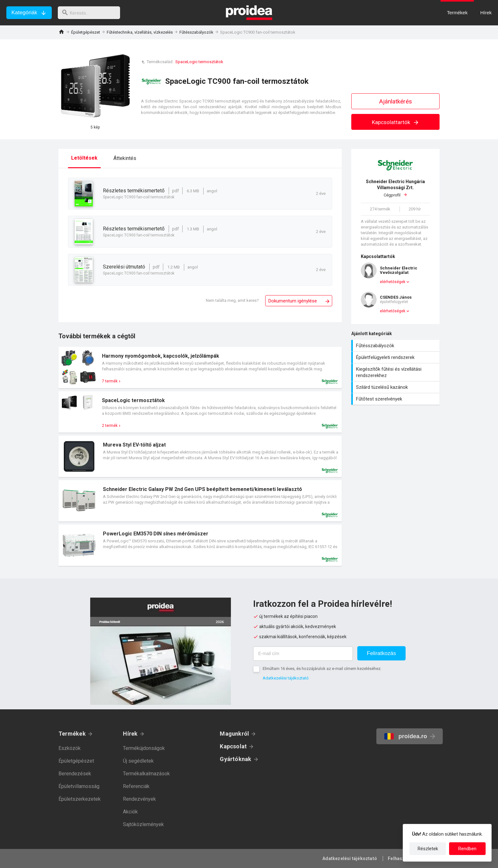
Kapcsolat (233, 746)
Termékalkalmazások (146, 774)
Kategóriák (24, 13)
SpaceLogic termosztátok (199, 62)
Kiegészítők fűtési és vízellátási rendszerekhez (396, 372)
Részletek (428, 849)
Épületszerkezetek (80, 799)
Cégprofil (395, 188)
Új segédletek (138, 761)
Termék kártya (200, 368)
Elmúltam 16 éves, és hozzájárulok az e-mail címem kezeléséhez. (322, 669)
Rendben (467, 849)
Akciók (130, 812)
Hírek (130, 734)
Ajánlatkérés (396, 101)
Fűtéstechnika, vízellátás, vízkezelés (140, 32)
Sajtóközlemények (143, 824)
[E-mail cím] (303, 654)
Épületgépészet (86, 32)
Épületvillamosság (79, 786)
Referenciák (136, 786)
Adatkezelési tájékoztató (286, 678)
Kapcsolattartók (396, 122)
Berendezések (75, 774)
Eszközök (70, 748)
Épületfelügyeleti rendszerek (396, 357)
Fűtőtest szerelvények (396, 399)
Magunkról (234, 734)
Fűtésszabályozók (196, 32)
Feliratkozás (381, 653)
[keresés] (91, 13)
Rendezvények (139, 799)
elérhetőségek (393, 282)
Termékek (72, 734)
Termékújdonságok (144, 748)
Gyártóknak (236, 759)
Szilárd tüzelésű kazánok (396, 387)
